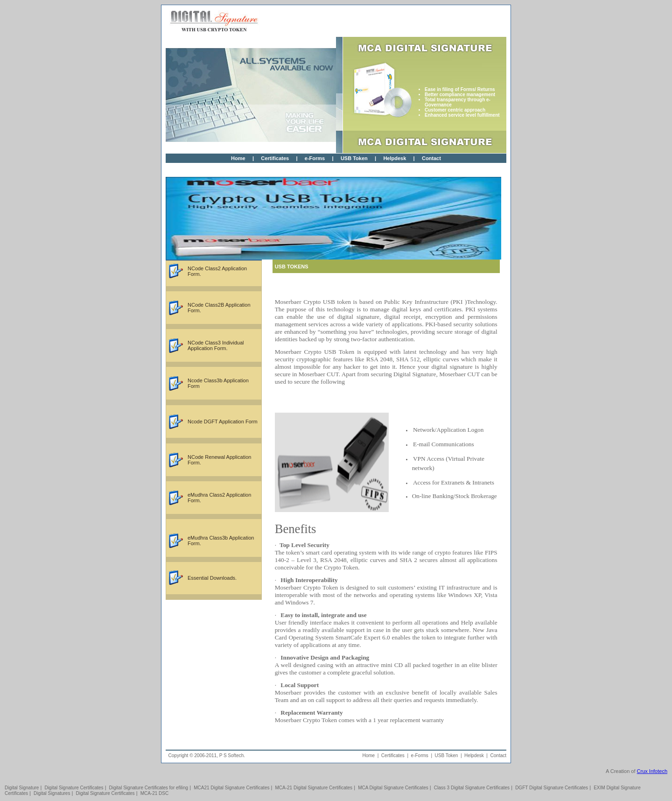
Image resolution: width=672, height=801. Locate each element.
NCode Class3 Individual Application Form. (216, 345)
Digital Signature (22, 788)
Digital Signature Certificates (74, 788)
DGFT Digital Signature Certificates (552, 788)
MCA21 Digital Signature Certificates (231, 788)
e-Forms (315, 158)
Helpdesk (395, 158)
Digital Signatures (52, 793)
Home (238, 158)
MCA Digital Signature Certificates (393, 788)
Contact (431, 158)
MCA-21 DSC (155, 793)
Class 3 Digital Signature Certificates (472, 788)
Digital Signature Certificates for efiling (149, 788)
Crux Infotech (652, 771)
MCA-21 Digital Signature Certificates (314, 788)
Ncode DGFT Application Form (223, 422)
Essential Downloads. (212, 578)
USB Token (354, 158)
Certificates (275, 158)
